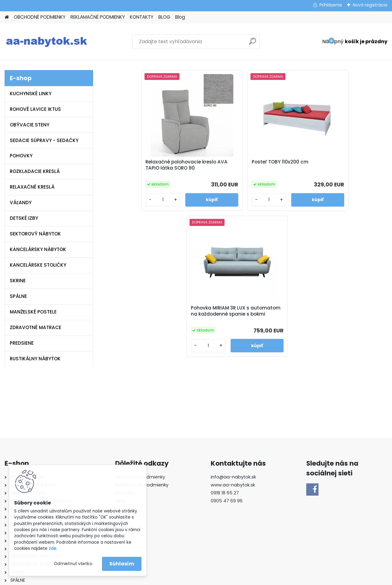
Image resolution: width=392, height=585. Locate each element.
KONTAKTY (142, 17)
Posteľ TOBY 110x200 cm (237, 166)
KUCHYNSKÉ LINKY (31, 94)
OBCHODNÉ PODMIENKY (40, 17)
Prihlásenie (331, 5)
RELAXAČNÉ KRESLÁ (32, 187)
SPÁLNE (18, 296)
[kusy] (147, 211)
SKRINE (18, 281)
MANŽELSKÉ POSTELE (33, 312)
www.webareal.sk (221, 579)
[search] (253, 44)
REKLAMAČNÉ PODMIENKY (98, 17)
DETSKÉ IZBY (24, 218)
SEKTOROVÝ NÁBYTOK (35, 234)
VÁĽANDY (21, 202)
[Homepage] (7, 17)
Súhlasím (122, 564)
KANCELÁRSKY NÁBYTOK (38, 249)
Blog (180, 17)
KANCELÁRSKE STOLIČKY (38, 265)
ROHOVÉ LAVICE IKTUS (35, 109)
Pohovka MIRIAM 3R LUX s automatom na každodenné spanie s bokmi (307, 171)
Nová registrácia (370, 5)
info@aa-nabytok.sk (233, 415)
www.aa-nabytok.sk (233, 423)
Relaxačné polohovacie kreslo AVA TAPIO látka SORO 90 (165, 170)
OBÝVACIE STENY (30, 125)
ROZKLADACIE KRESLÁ (35, 171)
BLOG (164, 17)
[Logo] (47, 42)
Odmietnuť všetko (73, 564)
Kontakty (125, 431)
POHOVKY (21, 156)
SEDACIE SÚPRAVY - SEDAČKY (44, 140)
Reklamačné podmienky (142, 423)
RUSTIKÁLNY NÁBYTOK (35, 359)
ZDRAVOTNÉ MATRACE (36, 327)
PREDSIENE (22, 343)
